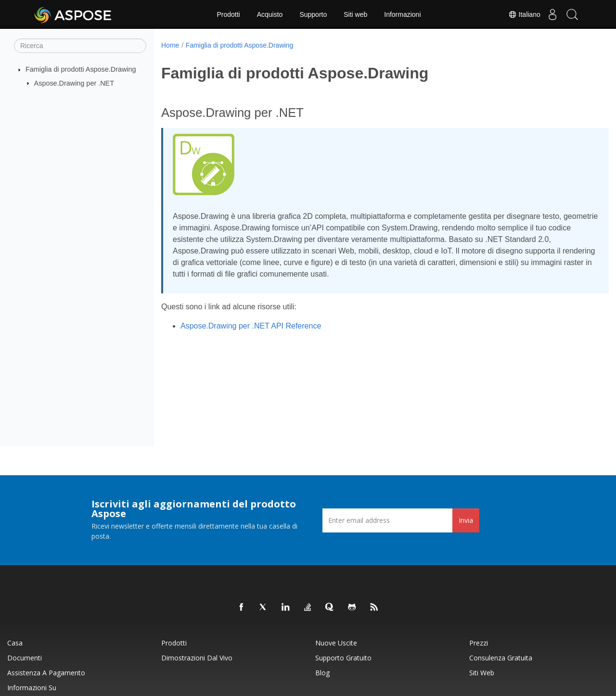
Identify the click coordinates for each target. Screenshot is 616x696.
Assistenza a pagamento (46, 673)
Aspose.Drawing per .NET (74, 83)
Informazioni (402, 14)
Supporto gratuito (343, 658)
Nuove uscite (336, 643)
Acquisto (270, 14)
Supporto (313, 14)
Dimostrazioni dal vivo (197, 658)
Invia (466, 520)
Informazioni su (32, 688)
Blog (322, 673)
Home (170, 45)
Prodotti (228, 14)
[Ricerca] (80, 46)
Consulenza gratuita (501, 658)
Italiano (516, 14)
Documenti (25, 658)
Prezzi (479, 643)
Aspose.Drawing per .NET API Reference (251, 326)
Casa (15, 643)
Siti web (355, 14)
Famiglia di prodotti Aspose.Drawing (81, 69)
